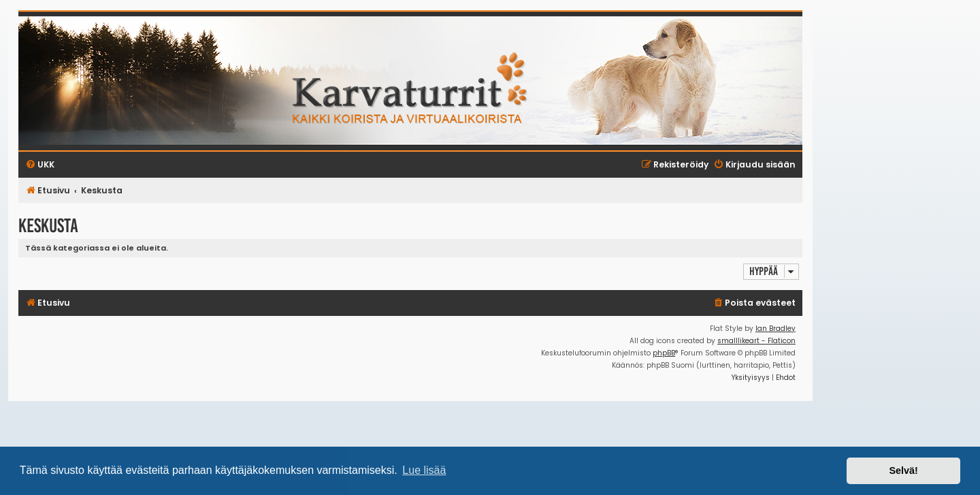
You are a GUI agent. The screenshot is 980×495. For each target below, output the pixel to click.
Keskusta (48, 226)
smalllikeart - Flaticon (756, 341)
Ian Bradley (775, 329)
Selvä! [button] (903, 470)
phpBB (664, 353)
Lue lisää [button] (424, 470)
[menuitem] (754, 303)
